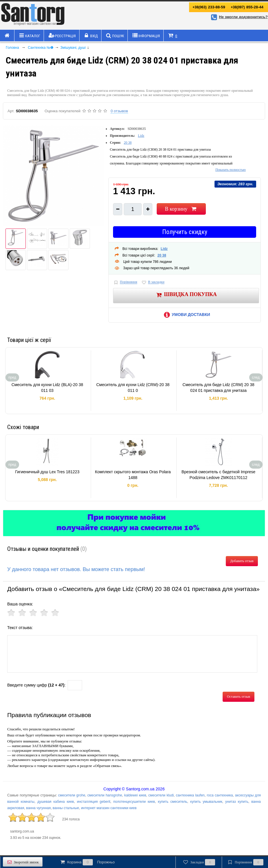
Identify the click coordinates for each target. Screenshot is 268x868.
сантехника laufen (190, 795)
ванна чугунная (38, 808)
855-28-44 (247, 7)
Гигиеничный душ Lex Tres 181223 (47, 472)
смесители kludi (161, 795)
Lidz (141, 136)
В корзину (181, 209)
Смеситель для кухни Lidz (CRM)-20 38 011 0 (133, 388)
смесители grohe (72, 795)
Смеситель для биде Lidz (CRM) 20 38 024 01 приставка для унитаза (218, 388)
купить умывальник (206, 802)
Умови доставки (186, 315)
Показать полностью (231, 170)
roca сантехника (220, 795)
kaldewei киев (135, 795)
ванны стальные (66, 808)
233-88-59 (209, 7)
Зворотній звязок (23, 862)
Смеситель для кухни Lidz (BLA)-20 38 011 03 (47, 388)
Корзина (87, 862)
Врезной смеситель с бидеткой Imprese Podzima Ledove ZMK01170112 (218, 475)
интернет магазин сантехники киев (109, 808)
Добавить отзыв (242, 561)
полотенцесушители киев (134, 802)
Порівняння (125, 282)
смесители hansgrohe (105, 795)
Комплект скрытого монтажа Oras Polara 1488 (133, 475)
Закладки (199, 862)
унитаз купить (237, 802)
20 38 (128, 143)
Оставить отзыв (239, 697)
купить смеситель (173, 802)
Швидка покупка (186, 295)
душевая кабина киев (56, 802)
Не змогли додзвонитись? (239, 17)
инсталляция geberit (94, 802)
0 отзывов (119, 111)
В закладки (153, 282)
